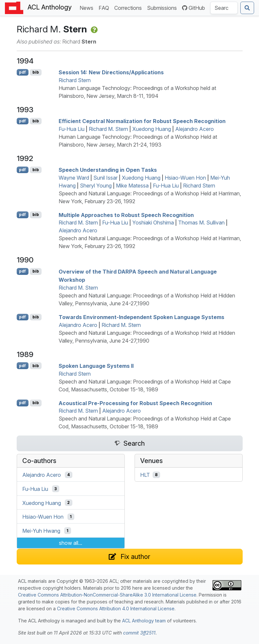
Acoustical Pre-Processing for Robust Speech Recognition (135, 403)
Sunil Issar (105, 178)
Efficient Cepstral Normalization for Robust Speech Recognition (142, 121)
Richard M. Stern (108, 129)
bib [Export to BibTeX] (36, 72)
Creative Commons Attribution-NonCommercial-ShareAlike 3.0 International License (107, 595)
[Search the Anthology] (224, 8)
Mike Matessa (132, 186)
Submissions (163, 7)
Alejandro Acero (194, 129)
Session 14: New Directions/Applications (111, 72)
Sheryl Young (96, 186)
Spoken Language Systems (96, 366)
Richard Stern (75, 80)
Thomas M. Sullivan (201, 223)
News (88, 7)
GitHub (194, 8)
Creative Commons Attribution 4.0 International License (116, 608)
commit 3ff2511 (139, 633)
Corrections (129, 7)
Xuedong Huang (152, 129)
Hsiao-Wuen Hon (185, 178)
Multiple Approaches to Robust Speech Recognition (126, 215)
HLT (145, 475)
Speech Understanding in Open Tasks (108, 170)
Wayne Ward (74, 178)
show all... (71, 543)
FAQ (105, 7)
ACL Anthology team (144, 621)
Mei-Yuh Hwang (41, 531)
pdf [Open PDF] (22, 72)
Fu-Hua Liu (72, 129)
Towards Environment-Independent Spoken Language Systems (141, 317)
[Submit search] (247, 8)
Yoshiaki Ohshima (153, 223)
